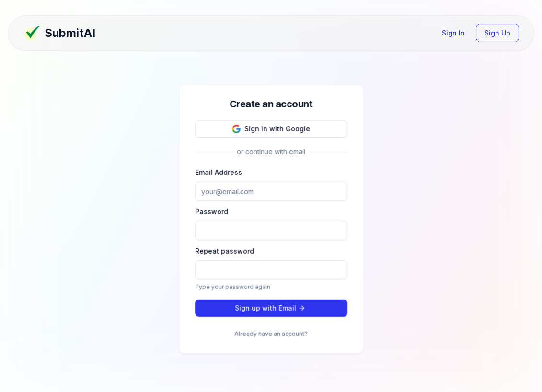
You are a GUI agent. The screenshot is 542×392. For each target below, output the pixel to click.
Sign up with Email (270, 307)
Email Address (219, 172)
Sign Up (497, 33)
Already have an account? (271, 333)
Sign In (453, 33)
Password (212, 211)
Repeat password (225, 250)
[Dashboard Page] (106, 33)
